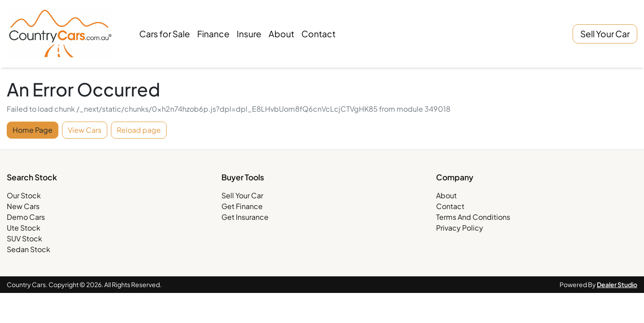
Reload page (139, 130)
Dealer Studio (617, 284)
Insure (249, 34)
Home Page (33, 130)
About (281, 34)
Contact (318, 34)
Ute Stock (24, 228)
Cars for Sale (165, 34)
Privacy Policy (460, 228)
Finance (213, 34)
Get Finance (242, 206)
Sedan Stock (29, 249)
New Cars (23, 206)
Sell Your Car (605, 34)
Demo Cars (26, 217)
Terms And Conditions (473, 217)
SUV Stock (24, 238)
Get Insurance (245, 217)
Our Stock (24, 195)
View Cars (85, 130)
